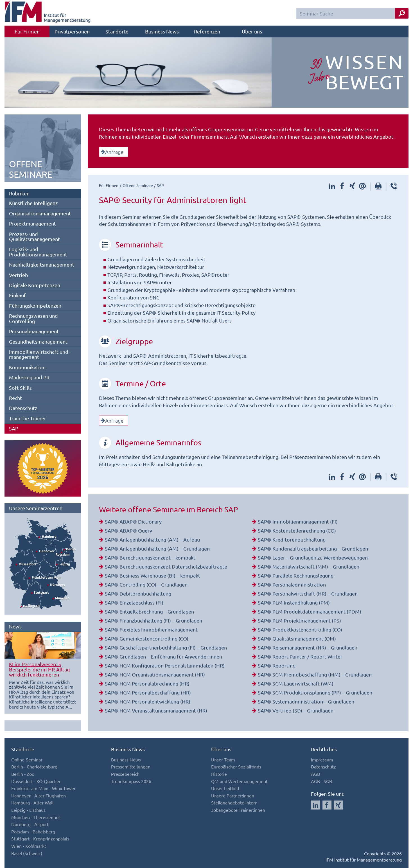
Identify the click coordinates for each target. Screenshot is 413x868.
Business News (162, 31)
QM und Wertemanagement (239, 781)
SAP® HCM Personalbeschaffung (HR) (148, 692)
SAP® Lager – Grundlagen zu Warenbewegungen (313, 557)
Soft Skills (20, 388)
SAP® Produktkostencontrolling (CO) (300, 629)
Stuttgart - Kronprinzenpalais (40, 838)
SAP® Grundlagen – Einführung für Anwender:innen (163, 656)
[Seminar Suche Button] (402, 13)
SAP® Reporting (277, 665)
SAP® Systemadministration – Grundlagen (306, 701)
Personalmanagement (34, 331)
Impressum (322, 759)
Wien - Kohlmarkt (29, 846)
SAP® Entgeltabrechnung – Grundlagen (149, 611)
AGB (315, 774)
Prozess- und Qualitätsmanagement (34, 236)
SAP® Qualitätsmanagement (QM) (297, 638)
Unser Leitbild (225, 788)
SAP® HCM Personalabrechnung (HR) (147, 683)
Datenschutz (23, 408)
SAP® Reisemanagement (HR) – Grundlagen (308, 647)
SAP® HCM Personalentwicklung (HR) (148, 701)
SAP (14, 428)
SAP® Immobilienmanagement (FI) (298, 521)
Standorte (117, 31)
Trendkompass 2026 (131, 781)
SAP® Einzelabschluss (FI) (134, 602)
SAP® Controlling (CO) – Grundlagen (146, 584)
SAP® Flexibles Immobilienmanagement (151, 629)
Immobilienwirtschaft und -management (40, 354)
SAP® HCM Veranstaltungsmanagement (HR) (156, 710)
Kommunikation (27, 367)
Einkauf (17, 295)
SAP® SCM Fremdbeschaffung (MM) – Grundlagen (315, 674)
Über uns (252, 31)
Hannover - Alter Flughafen (39, 795)
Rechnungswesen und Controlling (33, 318)
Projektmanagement (32, 223)
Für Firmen (27, 31)
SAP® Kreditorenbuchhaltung (292, 539)
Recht (15, 398)
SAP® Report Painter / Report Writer (300, 656)
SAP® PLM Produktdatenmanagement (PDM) (310, 611)
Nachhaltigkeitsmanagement (42, 264)
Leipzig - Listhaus (28, 810)
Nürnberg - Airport (30, 824)
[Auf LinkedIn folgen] (315, 805)
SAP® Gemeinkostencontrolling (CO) (147, 638)
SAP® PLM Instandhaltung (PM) (294, 602)
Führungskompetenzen (35, 306)
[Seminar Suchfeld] (352, 13)
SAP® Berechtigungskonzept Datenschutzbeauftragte (166, 566)
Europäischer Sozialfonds (236, 766)
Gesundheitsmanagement (38, 341)
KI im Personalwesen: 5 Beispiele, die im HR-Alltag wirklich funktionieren (39, 669)
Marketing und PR (29, 377)
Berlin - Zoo (23, 774)
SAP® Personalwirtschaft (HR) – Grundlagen (308, 593)
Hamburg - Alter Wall (32, 802)
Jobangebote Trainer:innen (238, 810)
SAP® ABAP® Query (128, 530)
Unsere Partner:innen (233, 795)
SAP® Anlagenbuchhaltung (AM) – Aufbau (152, 539)
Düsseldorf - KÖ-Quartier (36, 781)
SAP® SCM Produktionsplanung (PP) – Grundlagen (315, 692)
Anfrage (112, 152)
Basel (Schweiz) (27, 853)
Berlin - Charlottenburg (34, 766)
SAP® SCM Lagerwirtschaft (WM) (296, 683)
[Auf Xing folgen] (338, 805)
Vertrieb (19, 275)
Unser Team (223, 759)
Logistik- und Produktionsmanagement (38, 252)
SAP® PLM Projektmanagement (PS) (299, 620)
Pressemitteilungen (131, 766)
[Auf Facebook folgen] (327, 805)
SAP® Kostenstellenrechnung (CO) (297, 530)
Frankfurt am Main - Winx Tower (43, 788)
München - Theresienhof (36, 817)
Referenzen (207, 31)
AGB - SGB (321, 781)
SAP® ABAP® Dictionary (133, 521)
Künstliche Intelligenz (33, 203)
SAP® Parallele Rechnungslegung (296, 575)
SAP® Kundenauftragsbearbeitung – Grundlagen (313, 548)
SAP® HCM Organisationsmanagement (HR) (155, 674)
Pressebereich (125, 774)
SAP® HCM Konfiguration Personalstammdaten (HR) (165, 665)
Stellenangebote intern (234, 802)
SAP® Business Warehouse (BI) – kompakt (153, 575)
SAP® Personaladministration (292, 584)
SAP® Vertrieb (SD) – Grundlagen (296, 710)
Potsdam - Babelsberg (33, 831)
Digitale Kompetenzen (35, 285)
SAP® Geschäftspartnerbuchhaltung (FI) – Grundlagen (166, 647)
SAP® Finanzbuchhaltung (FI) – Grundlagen (154, 620)
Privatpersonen (72, 31)
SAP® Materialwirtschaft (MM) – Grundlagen (309, 566)
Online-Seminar (27, 759)
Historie (219, 774)
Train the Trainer (28, 418)
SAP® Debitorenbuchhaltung (138, 593)
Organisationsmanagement (40, 213)
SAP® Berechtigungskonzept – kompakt (150, 557)
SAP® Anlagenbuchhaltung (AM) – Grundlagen (157, 548)
